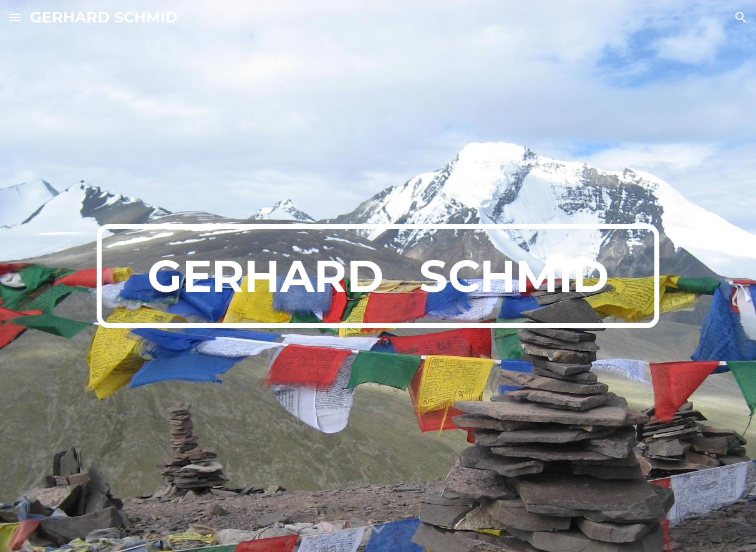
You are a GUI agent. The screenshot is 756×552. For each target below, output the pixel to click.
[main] (378, 276)
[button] (15, 17)
